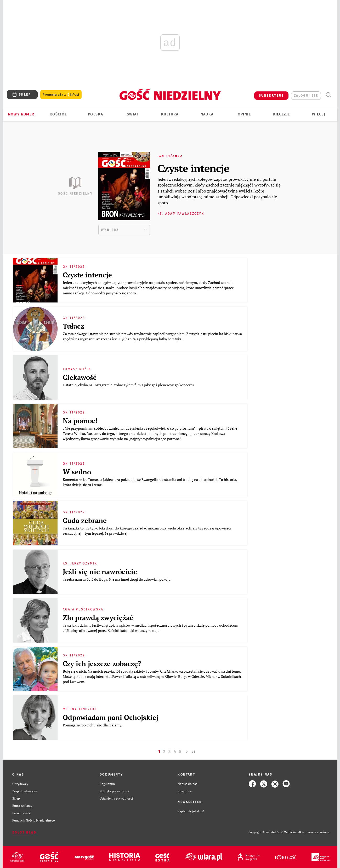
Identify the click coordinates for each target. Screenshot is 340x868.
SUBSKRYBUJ (271, 96)
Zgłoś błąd (24, 832)
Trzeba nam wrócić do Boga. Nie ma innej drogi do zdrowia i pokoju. (117, 579)
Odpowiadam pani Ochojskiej (110, 717)
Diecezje (281, 114)
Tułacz (73, 326)
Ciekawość (80, 377)
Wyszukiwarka (328, 95)
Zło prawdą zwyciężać (98, 617)
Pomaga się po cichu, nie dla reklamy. (93, 725)
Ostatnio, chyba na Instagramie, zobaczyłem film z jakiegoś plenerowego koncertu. (129, 385)
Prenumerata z (61, 95)
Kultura (170, 114)
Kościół (58, 114)
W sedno (77, 472)
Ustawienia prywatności (116, 798)
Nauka (207, 114)
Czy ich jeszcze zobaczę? (102, 663)
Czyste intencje (193, 168)
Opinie (244, 114)
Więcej (319, 114)
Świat (133, 114)
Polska (95, 114)
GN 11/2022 (171, 156)
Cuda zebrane (85, 520)
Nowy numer (21, 114)
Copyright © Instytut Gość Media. (271, 832)
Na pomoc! (80, 421)
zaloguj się (306, 96)
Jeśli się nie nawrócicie (100, 572)
